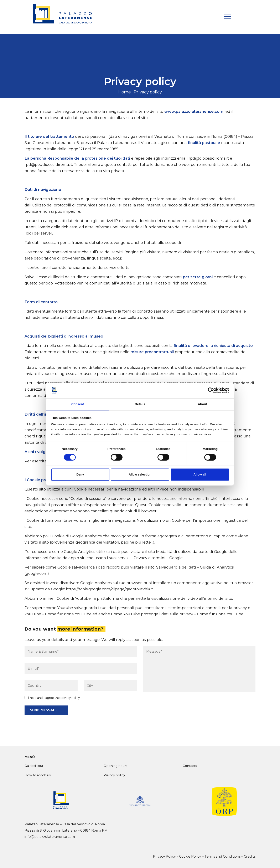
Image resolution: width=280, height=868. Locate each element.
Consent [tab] (78, 404)
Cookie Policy (190, 856)
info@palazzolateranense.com (50, 837)
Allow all (200, 475)
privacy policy (70, 698)
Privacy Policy (164, 856)
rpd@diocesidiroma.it (209, 158)
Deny (80, 475)
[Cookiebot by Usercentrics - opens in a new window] (211, 390)
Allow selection (140, 475)
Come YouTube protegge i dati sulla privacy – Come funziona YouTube (177, 614)
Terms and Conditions (222, 856)
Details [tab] (140, 404)
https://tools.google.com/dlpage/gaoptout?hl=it (109, 589)
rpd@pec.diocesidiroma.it (48, 165)
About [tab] (202, 404)
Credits (250, 856)
